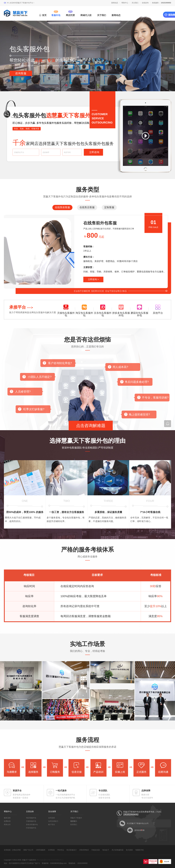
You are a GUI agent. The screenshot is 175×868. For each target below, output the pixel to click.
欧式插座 (129, 850)
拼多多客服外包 (32, 825)
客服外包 (56, 15)
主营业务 (30, 811)
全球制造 (51, 850)
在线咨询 (145, 3)
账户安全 (52, 825)
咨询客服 (21, 73)
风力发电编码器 (118, 850)
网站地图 (40, 860)
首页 (43, 15)
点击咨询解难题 (91, 426)
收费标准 (7, 821)
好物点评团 (16, 850)
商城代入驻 (86, 15)
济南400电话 (84, 850)
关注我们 (135, 3)
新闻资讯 (74, 821)
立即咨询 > (93, 279)
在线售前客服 (62, 207)
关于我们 (102, 15)
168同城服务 (41, 850)
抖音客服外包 (31, 828)
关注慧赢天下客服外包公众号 (138, 823)
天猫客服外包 (31, 821)
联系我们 (74, 825)
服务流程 (7, 818)
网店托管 (70, 15)
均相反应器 (96, 850)
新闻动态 (115, 3)
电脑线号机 (140, 850)
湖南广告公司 (28, 850)
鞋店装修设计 (72, 850)
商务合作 (7, 825)
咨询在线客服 (139, 830)
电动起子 (106, 850)
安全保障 (52, 811)
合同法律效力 (53, 821)
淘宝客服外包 (31, 818)
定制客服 (109, 207)
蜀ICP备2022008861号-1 (54, 860)
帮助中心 (125, 3)
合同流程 (52, 818)
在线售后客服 (87, 207)
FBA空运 (61, 850)
